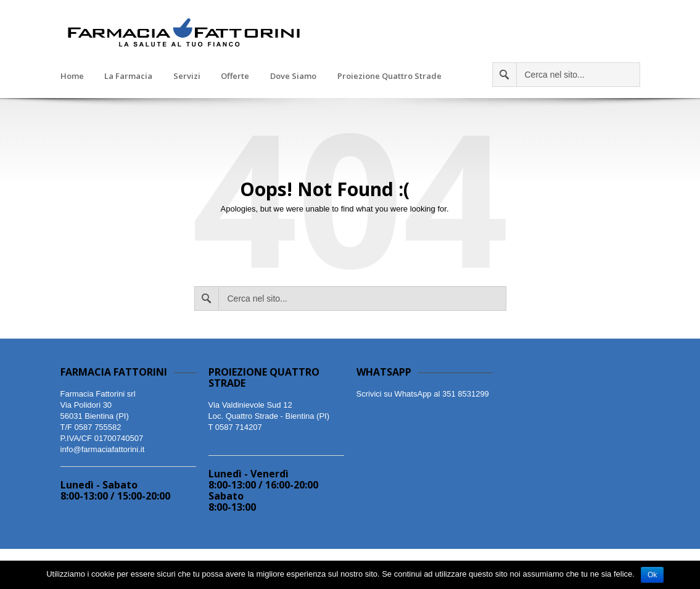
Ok (652, 575)
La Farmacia (128, 76)
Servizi (187, 76)
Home (72, 76)
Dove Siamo (293, 76)
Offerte (235, 76)
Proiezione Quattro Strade (389, 76)
